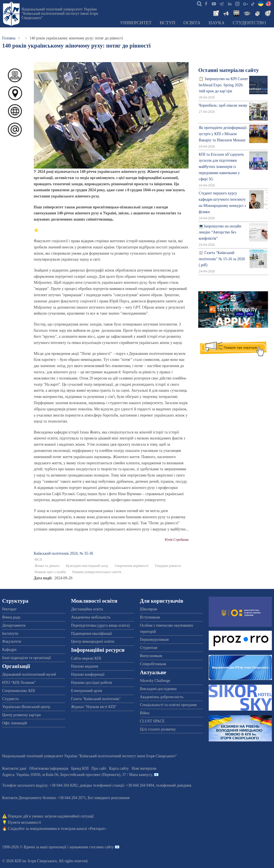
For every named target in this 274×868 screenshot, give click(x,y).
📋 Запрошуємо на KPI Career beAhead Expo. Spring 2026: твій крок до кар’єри (223, 85)
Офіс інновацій (15, 723)
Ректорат (9, 609)
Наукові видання (85, 666)
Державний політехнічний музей (29, 674)
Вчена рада (11, 617)
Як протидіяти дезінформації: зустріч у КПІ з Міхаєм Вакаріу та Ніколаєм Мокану (223, 134)
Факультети (12, 641)
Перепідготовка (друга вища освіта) (100, 625)
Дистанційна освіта (87, 609)
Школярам (149, 609)
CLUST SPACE (152, 721)
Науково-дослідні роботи (92, 683)
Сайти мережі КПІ (86, 658)
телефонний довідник (174, 785)
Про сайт (99, 768)
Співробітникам (153, 664)
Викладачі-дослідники (158, 689)
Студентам (149, 648)
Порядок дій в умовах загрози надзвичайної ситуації (51, 816)
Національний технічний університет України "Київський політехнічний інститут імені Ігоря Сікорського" (60, 13)
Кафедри (9, 650)
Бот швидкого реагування (109, 798)
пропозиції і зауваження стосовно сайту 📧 (84, 847)
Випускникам (151, 656)
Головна (9, 38)
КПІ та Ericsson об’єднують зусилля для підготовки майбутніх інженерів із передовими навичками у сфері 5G (221, 167)
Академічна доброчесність (162, 697)
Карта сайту (119, 768)
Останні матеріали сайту (229, 70)
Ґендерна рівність (168, 566)
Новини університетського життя (97, 572)
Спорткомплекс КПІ (19, 691)
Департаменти (14, 625)
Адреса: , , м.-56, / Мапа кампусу (77, 775)
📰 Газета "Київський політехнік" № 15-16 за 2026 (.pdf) (222, 259)
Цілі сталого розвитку (158, 729)
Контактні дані (14, 768)
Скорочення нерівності (132, 566)
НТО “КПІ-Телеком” (19, 683)
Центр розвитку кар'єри (21, 715)
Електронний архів (87, 691)
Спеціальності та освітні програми (168, 705)
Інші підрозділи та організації (27, 658)
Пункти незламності (25, 822)
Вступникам (150, 617)
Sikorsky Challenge (155, 681)
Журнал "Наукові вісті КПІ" (94, 707)
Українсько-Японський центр (26, 707)
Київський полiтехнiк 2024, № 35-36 (63, 553)
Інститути (10, 633)
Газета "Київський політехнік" (96, 699)
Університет (136, 23)
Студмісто (10, 699)
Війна (145, 713)
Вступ (168, 23)
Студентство (249, 23)
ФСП (38, 560)
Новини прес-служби (50, 572)
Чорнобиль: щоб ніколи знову (223, 105)
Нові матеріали (144, 768)
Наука (217, 23)
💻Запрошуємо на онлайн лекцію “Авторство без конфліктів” (220, 232)
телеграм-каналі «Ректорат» (83, 829)
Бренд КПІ (80, 768)
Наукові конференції (88, 674)
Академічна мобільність (91, 617)
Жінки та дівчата (47, 566)
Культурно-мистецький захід (87, 566)
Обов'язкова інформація (49, 768)
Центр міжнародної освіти (93, 641)
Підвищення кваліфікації (92, 633)
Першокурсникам (154, 639)
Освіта (192, 23)
